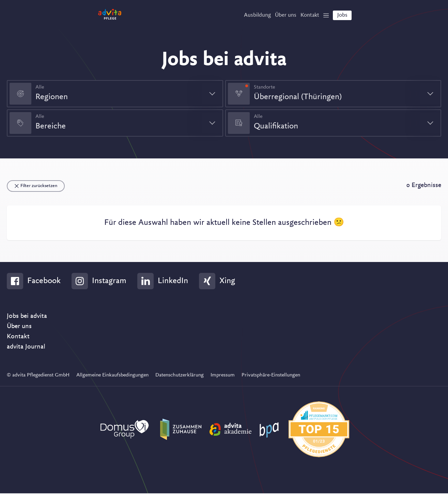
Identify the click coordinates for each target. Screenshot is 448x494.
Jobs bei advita (27, 317)
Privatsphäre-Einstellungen (271, 376)
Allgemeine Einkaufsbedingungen (112, 376)
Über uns (19, 327)
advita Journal (26, 348)
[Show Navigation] (322, 17)
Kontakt (18, 337)
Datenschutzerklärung (180, 376)
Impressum (223, 376)
